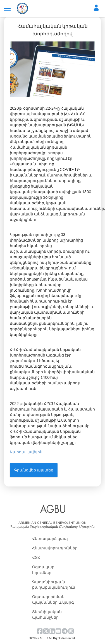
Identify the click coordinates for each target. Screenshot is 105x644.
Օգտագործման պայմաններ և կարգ (53, 599)
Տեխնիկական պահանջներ (47, 614)
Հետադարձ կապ (50, 538)
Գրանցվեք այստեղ (34, 470)
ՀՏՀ (36, 557)
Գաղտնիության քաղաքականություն (53, 585)
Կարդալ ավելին (26, 452)
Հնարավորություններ (53, 548)
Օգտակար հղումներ (43, 570)
